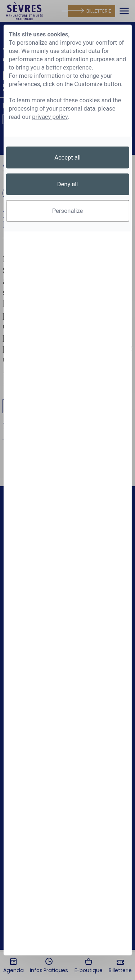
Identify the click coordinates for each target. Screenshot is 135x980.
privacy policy (50, 117)
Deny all (68, 184)
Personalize (68, 211)
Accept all (67, 157)
